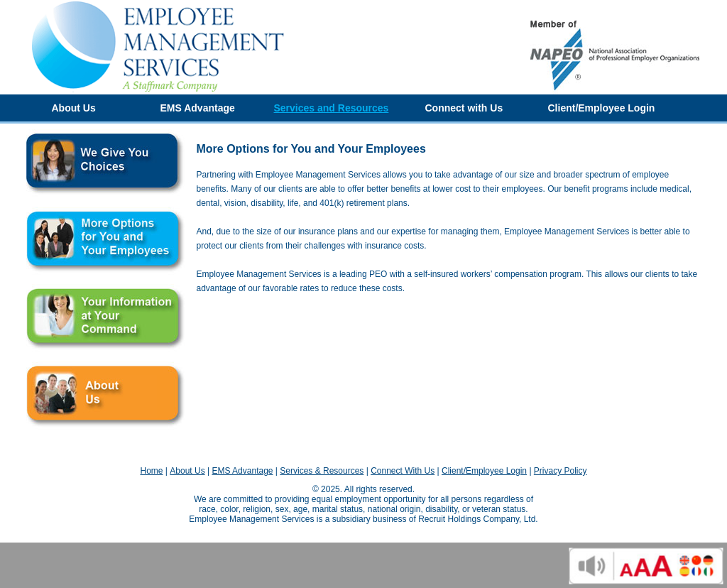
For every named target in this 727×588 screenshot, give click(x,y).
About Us (74, 108)
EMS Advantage (198, 108)
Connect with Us (464, 108)
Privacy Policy (561, 471)
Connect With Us (403, 471)
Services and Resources (332, 108)
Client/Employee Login (602, 108)
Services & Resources (322, 471)
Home (151, 471)
